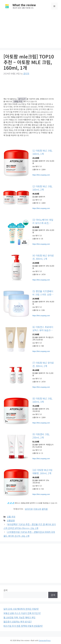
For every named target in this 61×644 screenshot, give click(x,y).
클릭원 (45, 509)
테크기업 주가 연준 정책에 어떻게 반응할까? (23, 626)
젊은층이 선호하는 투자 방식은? (18, 622)
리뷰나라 (37, 509)
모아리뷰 (29, 509)
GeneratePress (45, 640)
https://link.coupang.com (41, 175)
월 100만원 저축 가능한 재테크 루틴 (19, 617)
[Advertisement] (30, 29)
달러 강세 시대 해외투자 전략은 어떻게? (21, 609)
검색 (5, 590)
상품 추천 (11, 517)
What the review (24, 5)
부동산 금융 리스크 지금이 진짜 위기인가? (22, 613)
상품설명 (11, 520)
